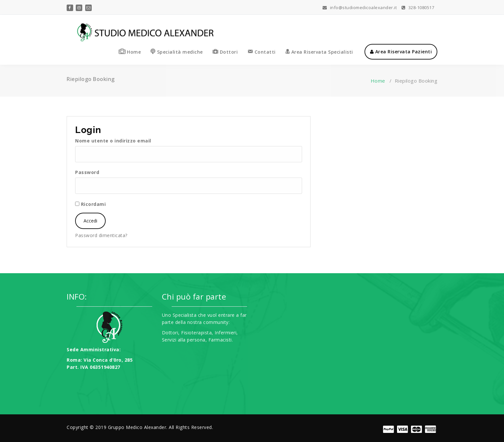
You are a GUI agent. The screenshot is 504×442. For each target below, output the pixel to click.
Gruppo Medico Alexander (137, 427)
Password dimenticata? (101, 235)
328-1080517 (418, 7)
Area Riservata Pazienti (401, 52)
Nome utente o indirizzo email (113, 141)
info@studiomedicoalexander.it (360, 7)
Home (378, 81)
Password (87, 172)
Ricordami (90, 204)
